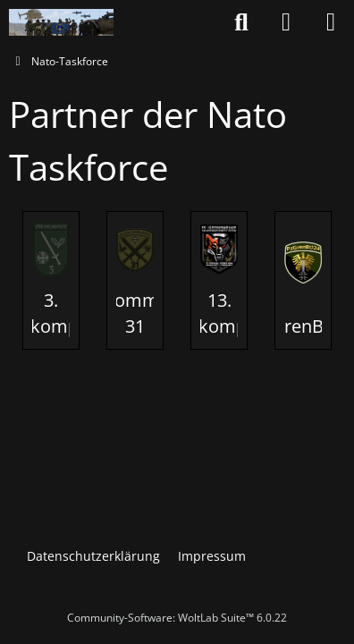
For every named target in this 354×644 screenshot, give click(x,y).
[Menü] (331, 22)
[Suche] (241, 22)
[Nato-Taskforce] (61, 22)
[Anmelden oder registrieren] (286, 22)
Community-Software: (177, 618)
